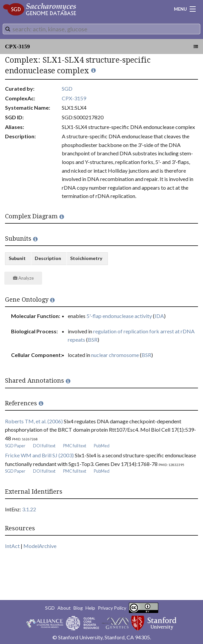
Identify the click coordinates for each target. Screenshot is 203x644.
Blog (78, 608)
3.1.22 (29, 509)
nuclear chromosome (115, 355)
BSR (93, 339)
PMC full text (75, 446)
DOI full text (44, 446)
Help (90, 608)
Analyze (23, 278)
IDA (159, 316)
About (64, 608)
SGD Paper (15, 446)
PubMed (102, 446)
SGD (67, 88)
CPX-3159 (18, 46)
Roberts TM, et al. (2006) (34, 421)
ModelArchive (40, 546)
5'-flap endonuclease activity (119, 316)
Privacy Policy (112, 608)
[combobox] (101, 29)
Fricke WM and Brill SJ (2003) (39, 455)
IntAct (12, 546)
